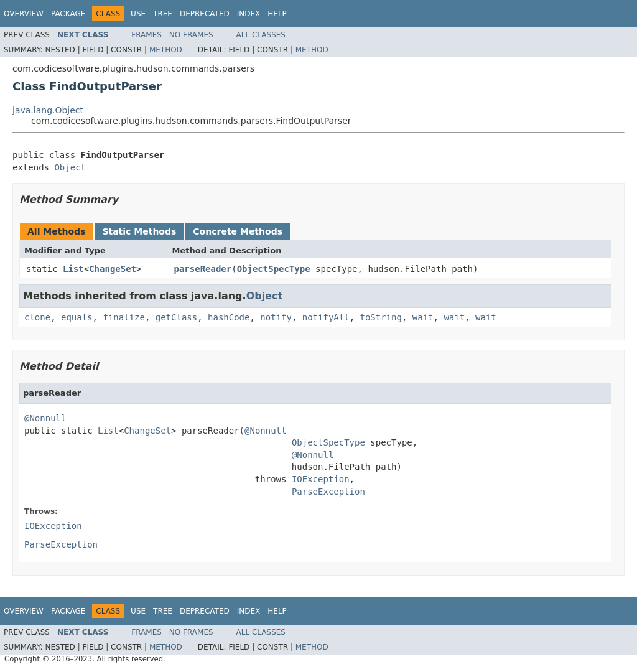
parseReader (203, 269)
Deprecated (205, 14)
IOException (321, 479)
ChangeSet (113, 269)
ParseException (328, 492)
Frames (146, 35)
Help (277, 14)
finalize (123, 317)
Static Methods (139, 231)
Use (138, 14)
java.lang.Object (48, 110)
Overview (24, 14)
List (73, 269)
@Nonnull (45, 418)
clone (37, 317)
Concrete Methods (238, 231)
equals (77, 317)
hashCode (229, 317)
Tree (163, 14)
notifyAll (326, 317)
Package (68, 14)
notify (276, 317)
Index (249, 14)
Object (70, 167)
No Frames (191, 35)
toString (381, 317)
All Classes (261, 35)
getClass (176, 317)
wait (423, 317)
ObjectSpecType (274, 269)
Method (166, 50)
